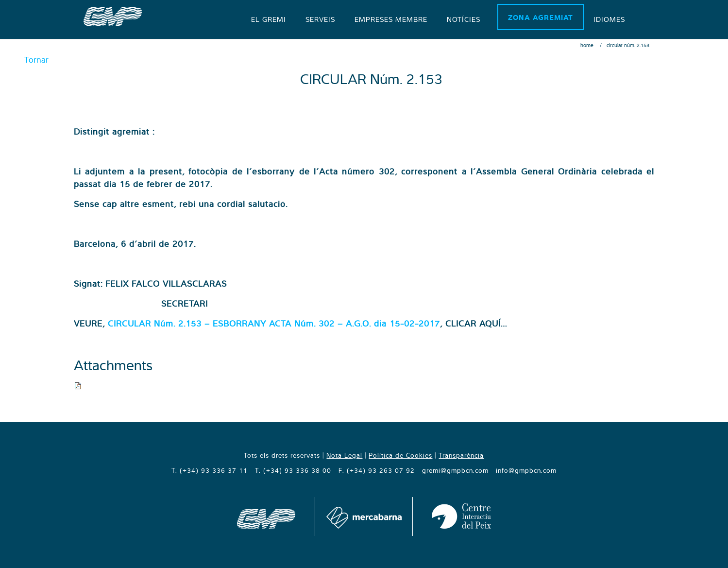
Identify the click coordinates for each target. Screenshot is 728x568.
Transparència (461, 455)
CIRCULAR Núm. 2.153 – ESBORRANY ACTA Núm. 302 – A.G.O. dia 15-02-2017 (274, 323)
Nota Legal (344, 455)
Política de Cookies (400, 455)
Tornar (36, 60)
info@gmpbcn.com (526, 470)
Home (587, 45)
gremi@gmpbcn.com (455, 470)
